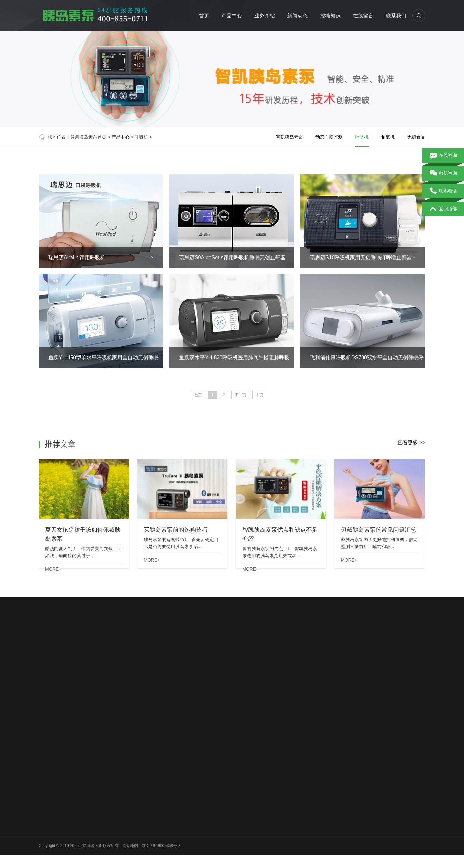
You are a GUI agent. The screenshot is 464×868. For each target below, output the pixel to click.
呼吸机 (141, 137)
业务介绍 (265, 16)
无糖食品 (416, 137)
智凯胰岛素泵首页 (88, 137)
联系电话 (443, 191)
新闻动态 (298, 16)
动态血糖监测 (329, 137)
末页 (259, 395)
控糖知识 (331, 16)
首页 (204, 16)
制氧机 (388, 137)
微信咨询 (443, 173)
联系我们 (396, 16)
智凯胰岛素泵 (289, 137)
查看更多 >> (411, 443)
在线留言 (363, 16)
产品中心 (232, 16)
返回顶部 (443, 209)
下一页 (240, 395)
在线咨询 (443, 156)
